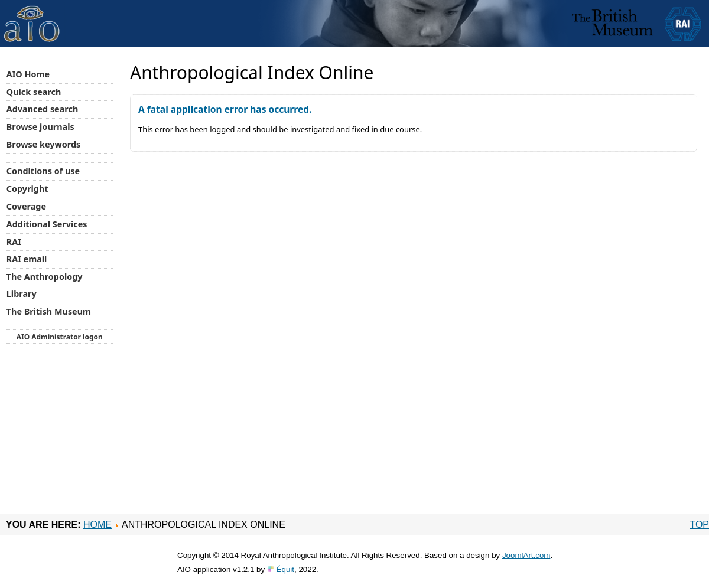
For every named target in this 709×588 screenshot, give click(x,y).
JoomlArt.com (526, 555)
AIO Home (28, 74)
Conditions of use (43, 171)
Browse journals (40, 127)
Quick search (34, 92)
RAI (14, 242)
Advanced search (42, 109)
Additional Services (47, 224)
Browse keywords (44, 144)
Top (699, 525)
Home (97, 525)
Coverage (26, 206)
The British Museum (49, 311)
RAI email (27, 259)
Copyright (27, 189)
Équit (285, 569)
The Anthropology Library (45, 285)
